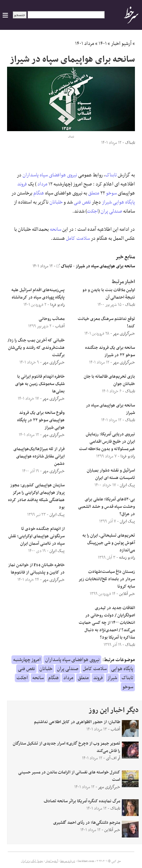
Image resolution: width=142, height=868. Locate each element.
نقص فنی (82, 202)
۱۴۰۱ (103, 44)
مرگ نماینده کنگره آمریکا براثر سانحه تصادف (82, 801)
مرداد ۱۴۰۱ (85, 44)
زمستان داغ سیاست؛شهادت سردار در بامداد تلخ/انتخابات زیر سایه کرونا (107, 579)
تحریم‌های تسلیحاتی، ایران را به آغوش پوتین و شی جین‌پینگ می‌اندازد (109, 543)
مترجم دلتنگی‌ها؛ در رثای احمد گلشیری (87, 823)
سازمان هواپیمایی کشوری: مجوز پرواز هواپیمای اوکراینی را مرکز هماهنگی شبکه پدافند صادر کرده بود (36, 496)
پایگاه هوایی (124, 202)
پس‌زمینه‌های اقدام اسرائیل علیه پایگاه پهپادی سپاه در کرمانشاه (38, 294)
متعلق (94, 193)
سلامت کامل (78, 238)
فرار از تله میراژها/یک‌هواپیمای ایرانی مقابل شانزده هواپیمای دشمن (39, 456)
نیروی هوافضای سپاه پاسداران (50, 175)
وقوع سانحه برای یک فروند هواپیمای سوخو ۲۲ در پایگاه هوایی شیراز (41, 420)
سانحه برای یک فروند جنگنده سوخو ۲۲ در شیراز (110, 351)
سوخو (111, 193)
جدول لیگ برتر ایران (32, 861)
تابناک (111, 175)
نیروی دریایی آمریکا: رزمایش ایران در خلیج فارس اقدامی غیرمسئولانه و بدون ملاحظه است (107, 442)
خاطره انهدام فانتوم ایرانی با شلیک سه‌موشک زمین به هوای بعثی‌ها (40, 384)
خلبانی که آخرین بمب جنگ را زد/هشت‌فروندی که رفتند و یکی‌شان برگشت (36, 348)
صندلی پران (111, 211)
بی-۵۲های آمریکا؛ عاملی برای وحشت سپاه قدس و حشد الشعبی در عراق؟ (106, 507)
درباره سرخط (68, 861)
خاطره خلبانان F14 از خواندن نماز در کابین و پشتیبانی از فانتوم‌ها (36, 569)
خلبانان (56, 202)
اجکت (93, 211)
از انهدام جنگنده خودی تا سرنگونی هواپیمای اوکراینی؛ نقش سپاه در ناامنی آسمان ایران (37, 536)
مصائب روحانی (52, 319)
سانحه (56, 229)
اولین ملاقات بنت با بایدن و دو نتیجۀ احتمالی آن (109, 294)
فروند (22, 184)
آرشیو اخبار (121, 44)
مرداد (42, 184)
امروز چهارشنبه (27, 660)
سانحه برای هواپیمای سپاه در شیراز (105, 266)
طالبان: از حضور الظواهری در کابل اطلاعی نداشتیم (77, 722)
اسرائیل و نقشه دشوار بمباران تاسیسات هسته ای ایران (111, 474)
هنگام (39, 193)
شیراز (107, 202)
